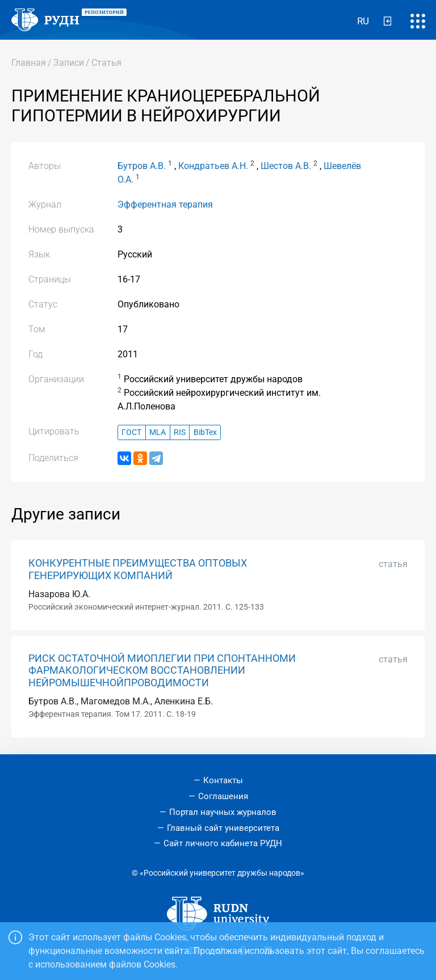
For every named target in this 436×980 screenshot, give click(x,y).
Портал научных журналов (223, 812)
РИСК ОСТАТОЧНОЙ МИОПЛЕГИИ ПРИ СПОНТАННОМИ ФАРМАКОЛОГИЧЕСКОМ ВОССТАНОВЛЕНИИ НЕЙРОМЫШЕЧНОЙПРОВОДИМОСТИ (162, 670)
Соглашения (223, 796)
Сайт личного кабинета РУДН (223, 843)
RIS (180, 432)
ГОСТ (131, 432)
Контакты (223, 780)
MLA (158, 432)
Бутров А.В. (142, 166)
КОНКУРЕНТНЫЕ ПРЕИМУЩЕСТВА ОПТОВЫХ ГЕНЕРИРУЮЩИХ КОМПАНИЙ (138, 569)
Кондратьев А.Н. (213, 166)
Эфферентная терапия (165, 204)
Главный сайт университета (223, 828)
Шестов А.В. (286, 166)
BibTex (205, 432)
